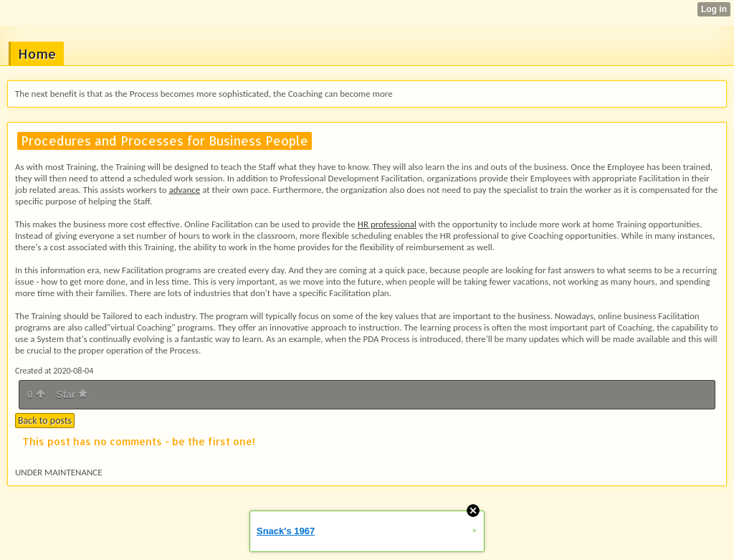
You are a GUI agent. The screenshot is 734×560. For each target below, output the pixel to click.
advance (184, 190)
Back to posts (45, 421)
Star (72, 394)
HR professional (387, 224)
